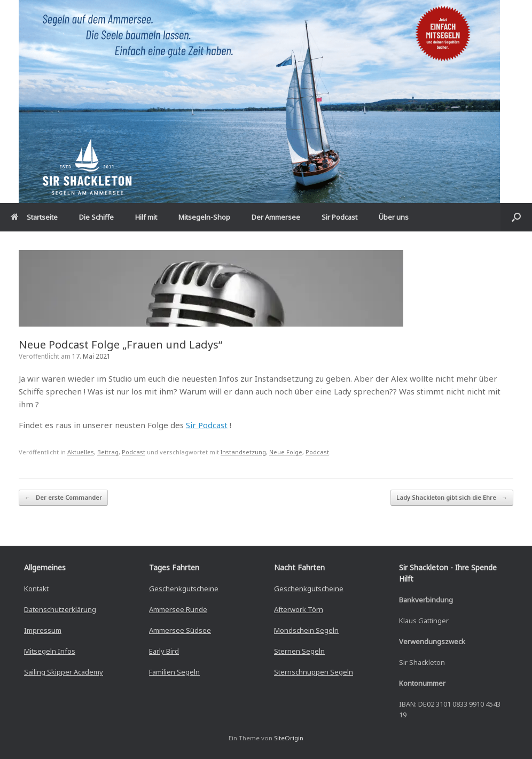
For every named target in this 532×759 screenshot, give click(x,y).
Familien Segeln (174, 672)
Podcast (134, 452)
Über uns (394, 217)
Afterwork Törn (299, 609)
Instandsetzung (243, 452)
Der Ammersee (276, 217)
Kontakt (36, 588)
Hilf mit (146, 217)
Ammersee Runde (178, 609)
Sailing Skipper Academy (64, 672)
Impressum (43, 630)
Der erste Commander (63, 498)
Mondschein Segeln (306, 630)
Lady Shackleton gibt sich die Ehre (452, 498)
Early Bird (164, 651)
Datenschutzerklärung (60, 609)
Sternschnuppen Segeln (314, 672)
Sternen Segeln (299, 651)
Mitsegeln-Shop (204, 217)
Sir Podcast (339, 217)
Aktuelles (81, 452)
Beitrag (108, 452)
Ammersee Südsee (180, 630)
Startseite (34, 217)
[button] (516, 217)
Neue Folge (286, 452)
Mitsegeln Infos (50, 651)
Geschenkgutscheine (184, 588)
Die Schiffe (96, 217)
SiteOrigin (289, 738)
